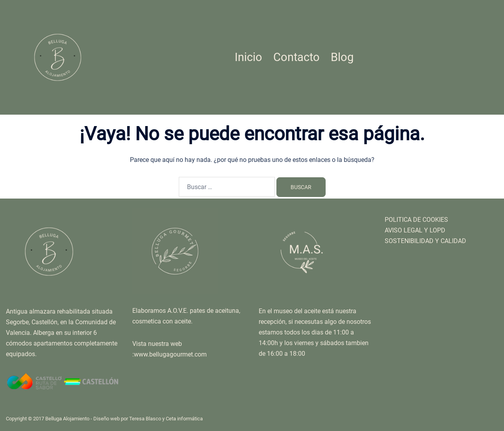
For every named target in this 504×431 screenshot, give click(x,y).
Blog (342, 57)
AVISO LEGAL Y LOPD (415, 230)
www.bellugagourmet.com (170, 354)
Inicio (248, 57)
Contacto (296, 57)
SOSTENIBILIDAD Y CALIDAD (425, 241)
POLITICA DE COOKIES (416, 220)
